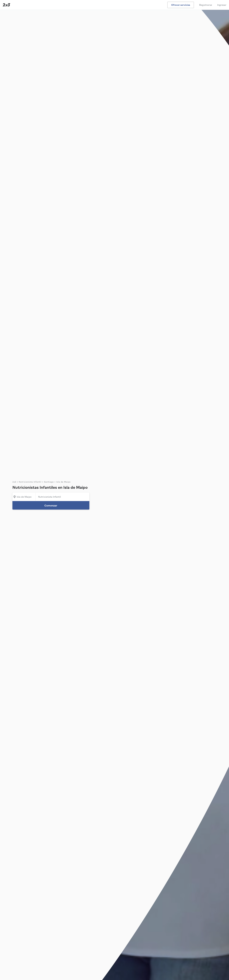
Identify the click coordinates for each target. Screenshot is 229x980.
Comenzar (51, 505)
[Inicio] (6, 5)
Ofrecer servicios (181, 5)
